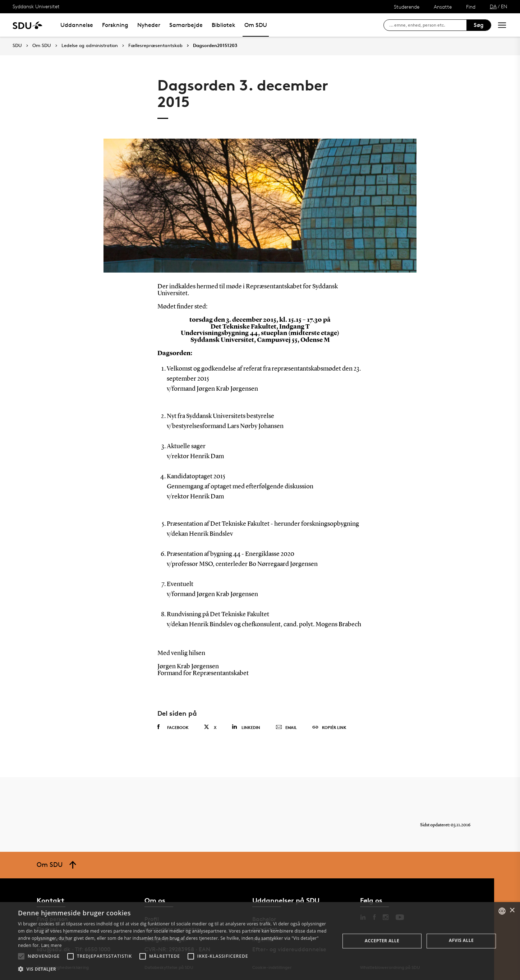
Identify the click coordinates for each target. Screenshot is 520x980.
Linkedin (246, 727)
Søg (479, 25)
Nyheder (149, 25)
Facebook (173, 727)
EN (504, 6)
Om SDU (256, 25)
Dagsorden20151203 (215, 46)
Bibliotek (224, 25)
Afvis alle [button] (461, 940)
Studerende (407, 7)
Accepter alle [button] (382, 941)
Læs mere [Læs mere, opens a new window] (51, 945)
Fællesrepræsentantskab (155, 46)
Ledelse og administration (90, 46)
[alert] (260, 941)
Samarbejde (186, 25)
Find (471, 7)
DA (493, 6)
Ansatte (443, 7)
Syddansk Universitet (36, 6)
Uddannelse (77, 25)
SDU (17, 45)
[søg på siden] (428, 25)
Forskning (115, 25)
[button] (21, 956)
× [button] (512, 911)
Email (286, 728)
